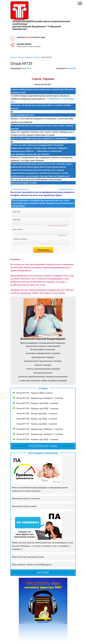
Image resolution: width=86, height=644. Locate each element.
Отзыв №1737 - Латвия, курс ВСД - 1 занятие (37, 424)
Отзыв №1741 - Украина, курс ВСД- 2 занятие (37, 403)
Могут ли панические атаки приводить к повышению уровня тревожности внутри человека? (40, 489)
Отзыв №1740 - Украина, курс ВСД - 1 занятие (37, 408)
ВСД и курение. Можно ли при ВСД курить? (32, 565)
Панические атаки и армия (24, 506)
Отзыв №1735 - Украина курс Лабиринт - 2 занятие (40, 434)
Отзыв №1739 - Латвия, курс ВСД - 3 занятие (37, 414)
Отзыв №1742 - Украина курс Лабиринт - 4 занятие (40, 398)
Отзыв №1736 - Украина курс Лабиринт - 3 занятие (40, 429)
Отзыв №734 (26, 68)
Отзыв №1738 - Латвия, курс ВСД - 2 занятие (37, 419)
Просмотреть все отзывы (43, 446)
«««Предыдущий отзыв (19, 189)
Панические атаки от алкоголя (26, 499)
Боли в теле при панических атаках (28, 557)
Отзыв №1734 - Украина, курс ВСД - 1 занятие (37, 439)
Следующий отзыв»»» (67, 189)
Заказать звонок (24, 44)
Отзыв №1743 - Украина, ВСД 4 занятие (35, 393)
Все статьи (43, 572)
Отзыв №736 (71, 68)
